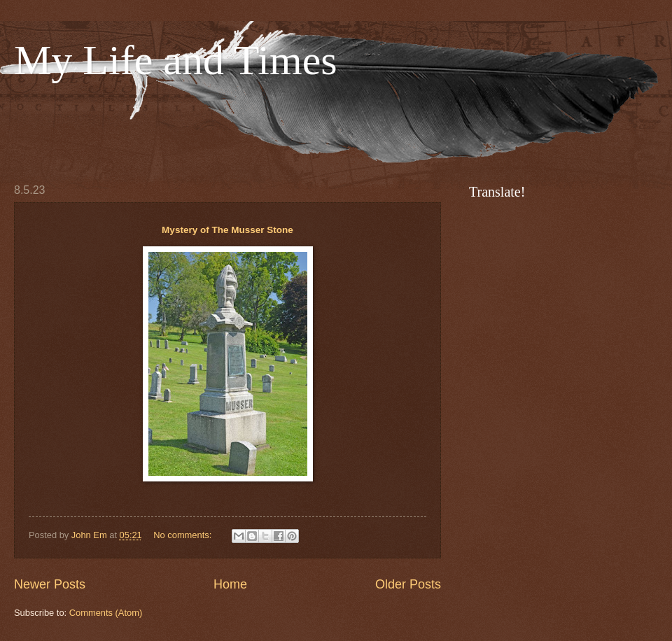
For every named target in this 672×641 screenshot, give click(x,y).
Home (230, 584)
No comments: (184, 535)
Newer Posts (50, 584)
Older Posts (408, 584)
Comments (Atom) (106, 613)
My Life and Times (176, 60)
